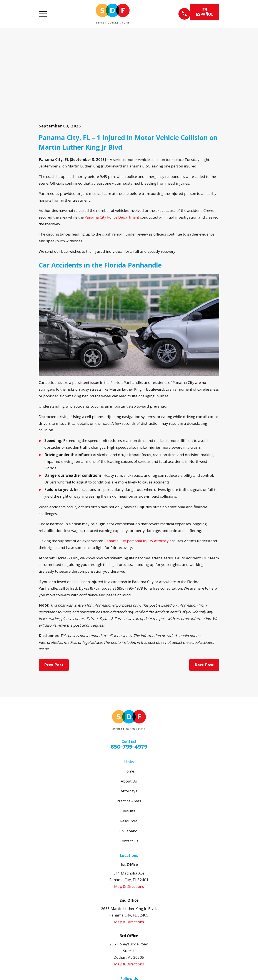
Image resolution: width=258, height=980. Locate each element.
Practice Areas (129, 734)
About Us (129, 714)
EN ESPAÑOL (205, 12)
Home (129, 704)
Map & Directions (129, 819)
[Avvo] (138, 920)
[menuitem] (45, 971)
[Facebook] (129, 920)
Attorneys (129, 724)
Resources (129, 754)
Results (129, 744)
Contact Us (129, 773)
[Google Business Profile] (120, 920)
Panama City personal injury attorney (136, 474)
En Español (129, 763)
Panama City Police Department (112, 150)
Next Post (204, 598)
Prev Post (54, 598)
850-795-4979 (129, 680)
